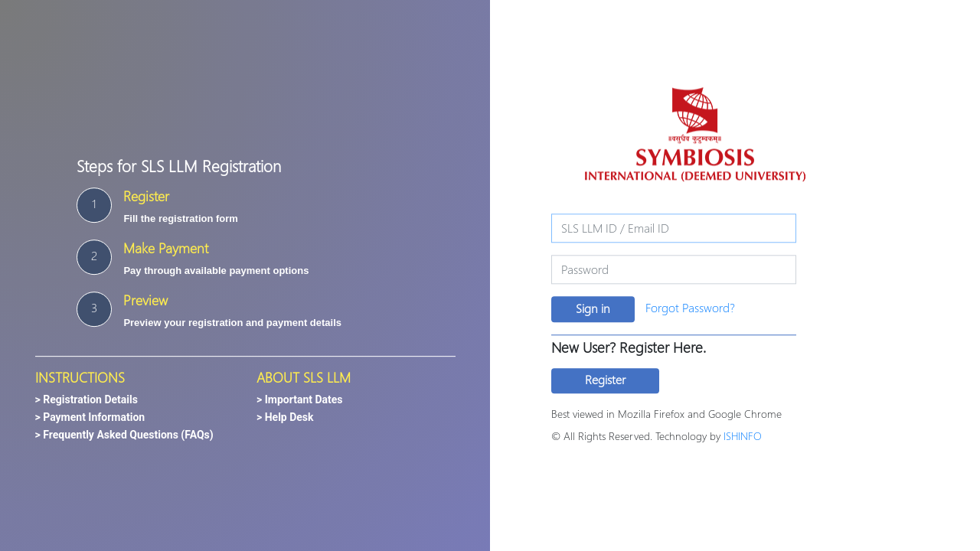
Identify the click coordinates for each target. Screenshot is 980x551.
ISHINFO (743, 436)
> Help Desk (285, 418)
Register (605, 379)
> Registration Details (87, 400)
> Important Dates (300, 400)
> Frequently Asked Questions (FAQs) (124, 435)
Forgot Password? (690, 307)
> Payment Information (90, 418)
